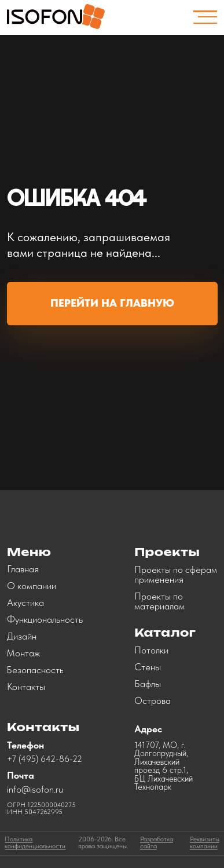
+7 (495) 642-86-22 (45, 759)
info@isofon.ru (35, 789)
